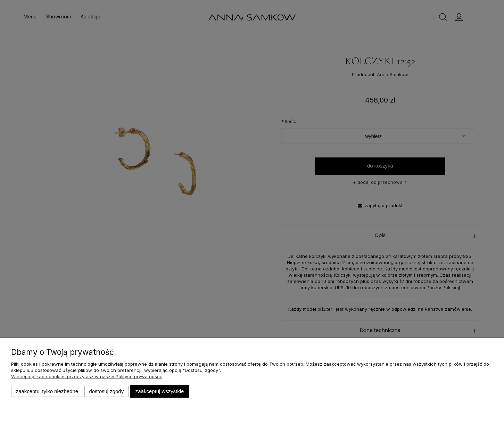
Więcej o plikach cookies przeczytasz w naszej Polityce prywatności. (86, 376)
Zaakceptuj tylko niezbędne (47, 391)
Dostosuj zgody (106, 391)
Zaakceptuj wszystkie (160, 391)
